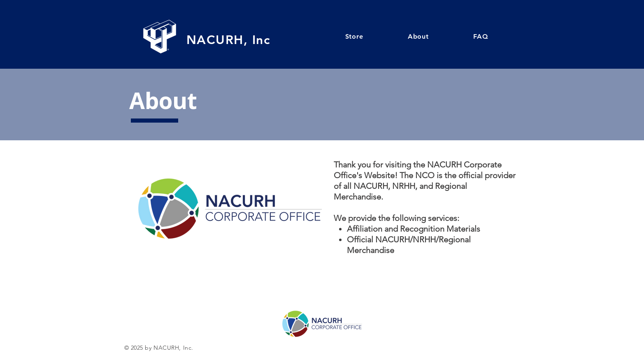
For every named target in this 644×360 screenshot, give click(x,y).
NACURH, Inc (228, 40)
